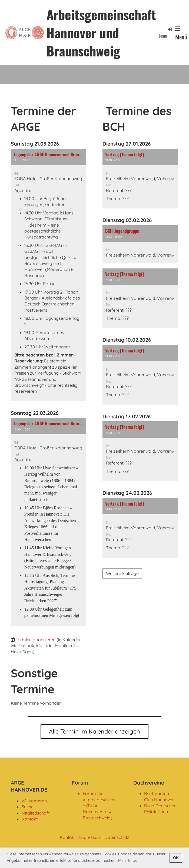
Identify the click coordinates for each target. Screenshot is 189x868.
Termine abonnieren (36, 640)
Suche (28, 807)
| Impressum (89, 837)
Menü (181, 33)
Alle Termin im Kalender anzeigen (95, 731)
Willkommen (34, 801)
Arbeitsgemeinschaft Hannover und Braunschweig (101, 33)
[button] (49, 275)
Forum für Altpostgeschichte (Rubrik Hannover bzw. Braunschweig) (99, 806)
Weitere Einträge (122, 573)
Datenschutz (117, 837)
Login (166, 33)
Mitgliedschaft (36, 813)
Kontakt (30, 819)
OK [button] (176, 858)
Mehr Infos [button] (127, 860)
